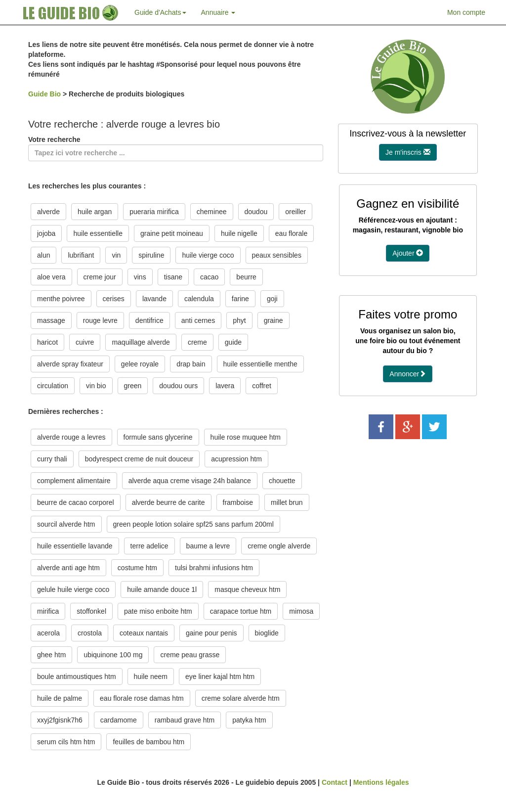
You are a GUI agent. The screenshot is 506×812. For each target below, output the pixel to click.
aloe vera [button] (51, 277)
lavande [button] (154, 299)
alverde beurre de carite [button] (169, 502)
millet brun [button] (287, 502)
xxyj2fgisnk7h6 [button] (60, 720)
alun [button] (43, 255)
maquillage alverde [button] (141, 342)
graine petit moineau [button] (172, 233)
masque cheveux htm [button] (247, 589)
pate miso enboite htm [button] (158, 611)
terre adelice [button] (149, 546)
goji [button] (272, 299)
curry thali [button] (52, 459)
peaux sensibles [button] (277, 255)
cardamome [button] (119, 720)
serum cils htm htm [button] (66, 742)
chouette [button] (282, 481)
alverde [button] (48, 212)
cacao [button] (209, 277)
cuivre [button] (85, 342)
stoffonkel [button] (91, 611)
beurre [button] (246, 277)
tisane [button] (173, 277)
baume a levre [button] (208, 546)
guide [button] (233, 342)
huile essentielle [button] (98, 233)
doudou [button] (256, 212)
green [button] (133, 386)
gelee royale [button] (140, 364)
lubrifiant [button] (81, 255)
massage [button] (51, 320)
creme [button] (197, 342)
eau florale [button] (291, 233)
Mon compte (466, 12)
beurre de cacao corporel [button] (76, 502)
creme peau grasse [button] (190, 655)
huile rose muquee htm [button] (246, 437)
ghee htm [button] (51, 655)
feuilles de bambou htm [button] (148, 742)
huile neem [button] (151, 677)
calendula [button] (199, 299)
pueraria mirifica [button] (154, 212)
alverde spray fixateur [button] (70, 364)
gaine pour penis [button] (211, 633)
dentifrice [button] (149, 320)
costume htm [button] (137, 568)
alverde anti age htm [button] (68, 568)
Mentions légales (381, 782)
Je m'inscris (408, 152)
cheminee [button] (212, 212)
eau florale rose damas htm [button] (142, 698)
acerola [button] (48, 633)
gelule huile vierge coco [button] (73, 589)
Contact (335, 782)
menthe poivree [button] (61, 299)
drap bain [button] (191, 364)
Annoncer (408, 374)
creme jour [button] (100, 277)
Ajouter (408, 253)
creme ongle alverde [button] (279, 546)
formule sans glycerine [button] (158, 437)
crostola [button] (90, 633)
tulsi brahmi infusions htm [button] (214, 568)
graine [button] (274, 320)
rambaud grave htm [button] (185, 720)
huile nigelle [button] (239, 233)
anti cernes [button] (198, 320)
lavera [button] (225, 386)
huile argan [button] (95, 212)
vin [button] (116, 255)
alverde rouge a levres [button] (71, 437)
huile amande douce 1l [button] (162, 589)
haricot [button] (47, 342)
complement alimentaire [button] (74, 481)
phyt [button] (239, 320)
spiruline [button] (151, 255)
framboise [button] (238, 502)
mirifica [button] (48, 611)
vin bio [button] (96, 386)
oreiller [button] (295, 212)
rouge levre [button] (100, 320)
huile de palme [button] (60, 698)
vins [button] (140, 277)
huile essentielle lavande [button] (75, 546)
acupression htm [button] (236, 459)
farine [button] (240, 299)
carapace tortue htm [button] (241, 611)
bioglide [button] (267, 633)
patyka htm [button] (249, 720)
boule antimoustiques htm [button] (77, 677)
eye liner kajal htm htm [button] (220, 677)
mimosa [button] (301, 611)
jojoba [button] (46, 233)
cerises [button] (114, 299)
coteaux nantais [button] (144, 633)
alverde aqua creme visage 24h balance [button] (190, 481)
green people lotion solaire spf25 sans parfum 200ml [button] (193, 524)
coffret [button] (262, 386)
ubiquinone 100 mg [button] (113, 655)
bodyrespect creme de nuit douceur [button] (139, 459)
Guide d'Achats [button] (160, 12)
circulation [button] (53, 386)
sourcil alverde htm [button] (66, 524)
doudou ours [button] (178, 386)
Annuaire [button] (218, 12)
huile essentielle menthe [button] (260, 364)
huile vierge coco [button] (208, 255)
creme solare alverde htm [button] (241, 698)
